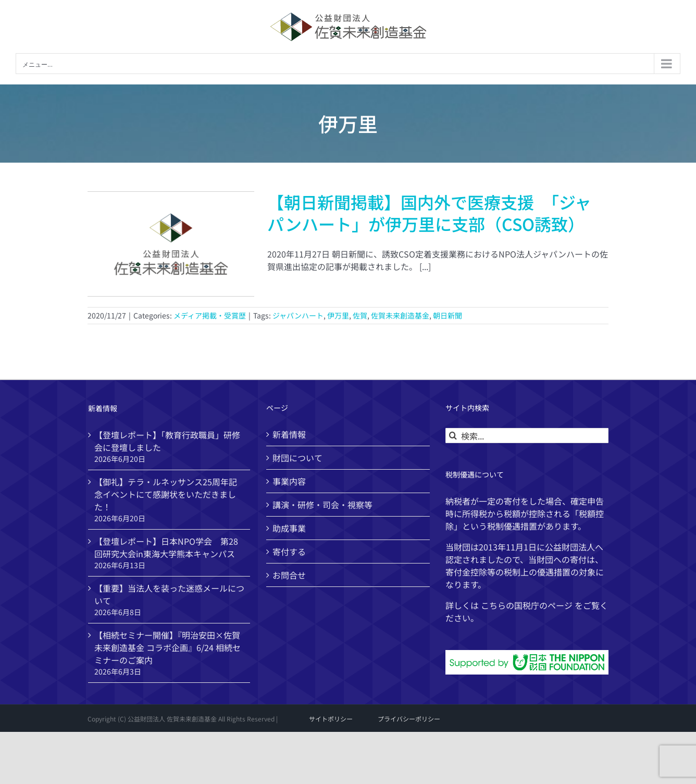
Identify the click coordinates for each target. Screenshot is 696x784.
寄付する (289, 552)
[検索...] (527, 436)
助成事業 (289, 528)
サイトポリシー (331, 719)
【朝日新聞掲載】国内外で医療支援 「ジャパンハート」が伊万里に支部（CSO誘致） (429, 213)
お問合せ (289, 575)
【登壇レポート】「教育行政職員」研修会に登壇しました (167, 441)
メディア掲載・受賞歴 (210, 315)
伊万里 (338, 315)
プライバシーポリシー (409, 719)
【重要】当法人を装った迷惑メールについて (169, 594)
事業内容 (289, 481)
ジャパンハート (298, 315)
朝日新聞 (448, 315)
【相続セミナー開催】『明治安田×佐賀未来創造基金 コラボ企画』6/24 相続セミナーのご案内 (167, 647)
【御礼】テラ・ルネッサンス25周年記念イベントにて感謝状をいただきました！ (166, 494)
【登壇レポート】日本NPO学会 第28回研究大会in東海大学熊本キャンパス (166, 547)
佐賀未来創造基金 (400, 315)
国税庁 (527, 605)
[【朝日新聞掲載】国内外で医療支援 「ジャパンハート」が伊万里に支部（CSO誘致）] (171, 244)
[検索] (453, 436)
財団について (297, 458)
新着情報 (289, 434)
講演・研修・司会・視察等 (322, 505)
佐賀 (360, 315)
